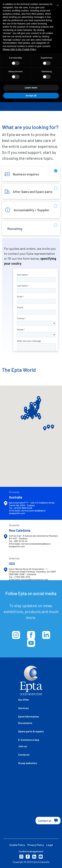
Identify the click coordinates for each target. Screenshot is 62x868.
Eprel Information (29, 716)
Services (23, 708)
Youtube (41, 857)
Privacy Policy (36, 845)
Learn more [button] (31, 81)
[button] (52, 427)
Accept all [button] (31, 89)
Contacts (24, 755)
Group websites (28, 763)
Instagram (21, 857)
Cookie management (31, 851)
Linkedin (34, 857)
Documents (25, 723)
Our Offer (24, 700)
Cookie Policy (17, 845)
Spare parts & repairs (31, 731)
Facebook (28, 857)
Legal (50, 845)
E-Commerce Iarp (29, 740)
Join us (23, 746)
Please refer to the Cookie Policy (19, 43)
